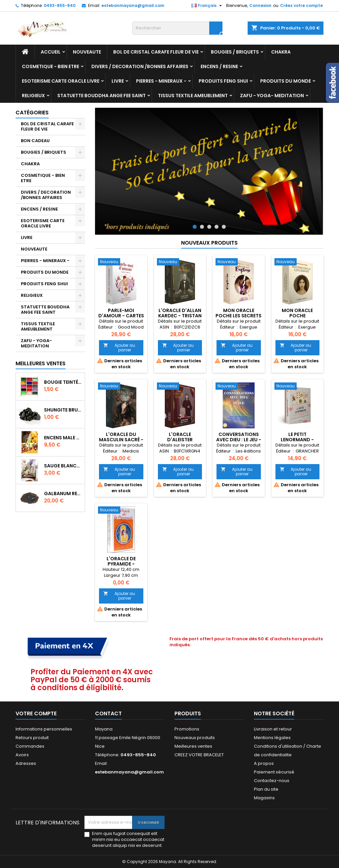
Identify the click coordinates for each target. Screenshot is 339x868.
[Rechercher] (177, 28)
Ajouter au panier (119, 348)
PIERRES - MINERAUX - (161, 81)
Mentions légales (272, 738)
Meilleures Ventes (41, 363)
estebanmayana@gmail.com (133, 5)
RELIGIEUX (33, 96)
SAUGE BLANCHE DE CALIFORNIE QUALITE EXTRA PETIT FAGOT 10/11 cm (63, 466)
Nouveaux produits (209, 243)
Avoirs (22, 755)
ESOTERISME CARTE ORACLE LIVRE (61, 81)
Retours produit (32, 738)
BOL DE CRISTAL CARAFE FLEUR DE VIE (156, 52)
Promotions (187, 729)
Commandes (30, 746)
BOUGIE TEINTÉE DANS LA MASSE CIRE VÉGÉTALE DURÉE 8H (63, 382)
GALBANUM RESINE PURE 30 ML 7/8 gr (63, 493)
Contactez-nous (272, 781)
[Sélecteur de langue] (207, 6)
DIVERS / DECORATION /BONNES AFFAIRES (140, 66)
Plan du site (266, 789)
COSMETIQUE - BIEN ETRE (50, 66)
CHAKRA (281, 52)
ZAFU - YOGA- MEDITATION (272, 96)
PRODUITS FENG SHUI (223, 81)
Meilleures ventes (193, 746)
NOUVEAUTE (87, 52)
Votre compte (36, 713)
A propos (264, 763)
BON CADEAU (35, 141)
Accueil (51, 52)
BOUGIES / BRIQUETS (235, 52)
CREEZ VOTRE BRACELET (199, 755)
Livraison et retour (273, 729)
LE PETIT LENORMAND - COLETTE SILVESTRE (297, 440)
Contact (108, 713)
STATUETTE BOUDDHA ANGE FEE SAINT (101, 96)
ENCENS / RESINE (219, 66)
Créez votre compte (301, 5)
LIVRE (118, 81)
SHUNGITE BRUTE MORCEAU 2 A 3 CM (63, 410)
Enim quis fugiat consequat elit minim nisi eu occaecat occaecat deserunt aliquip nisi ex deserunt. (128, 840)
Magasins (264, 798)
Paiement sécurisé (274, 772)
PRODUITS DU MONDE (286, 81)
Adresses (26, 763)
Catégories (32, 113)
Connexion (260, 5)
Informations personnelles (44, 729)
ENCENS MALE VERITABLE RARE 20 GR (63, 438)
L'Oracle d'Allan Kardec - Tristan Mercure (180, 316)
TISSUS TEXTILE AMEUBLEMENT (193, 96)
